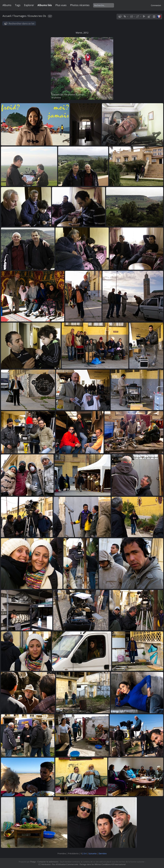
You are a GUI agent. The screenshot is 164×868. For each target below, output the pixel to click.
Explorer (29, 5)
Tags (18, 5)
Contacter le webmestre (48, 862)
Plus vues (61, 5)
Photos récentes (80, 5)
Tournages (20, 16)
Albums (7, 5)
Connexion (156, 5)
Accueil (7, 16)
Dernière (103, 853)
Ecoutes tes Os (37, 16)
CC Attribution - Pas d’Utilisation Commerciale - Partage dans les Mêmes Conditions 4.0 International (82, 864)
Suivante (92, 853)
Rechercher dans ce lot (21, 23)
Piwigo (33, 862)
